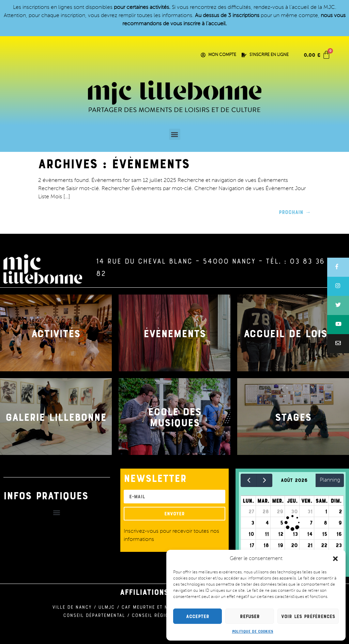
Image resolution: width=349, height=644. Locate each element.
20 (294, 545)
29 (280, 511)
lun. (248, 501)
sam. (322, 501)
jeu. (292, 501)
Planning (330, 480)
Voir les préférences (308, 616)
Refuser (250, 616)
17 (252, 545)
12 (281, 534)
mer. (278, 501)
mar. (263, 501)
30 (294, 511)
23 (339, 545)
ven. (307, 501)
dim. (336, 501)
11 (267, 534)
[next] (264, 480)
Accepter (198, 616)
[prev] (249, 480)
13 (295, 534)
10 (251, 534)
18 (266, 545)
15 (325, 534)
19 (280, 545)
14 (310, 534)
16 (339, 534)
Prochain (295, 212)
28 (266, 511)
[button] (335, 559)
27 (251, 511)
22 (324, 545)
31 (310, 511)
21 (310, 545)
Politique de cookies (253, 631)
